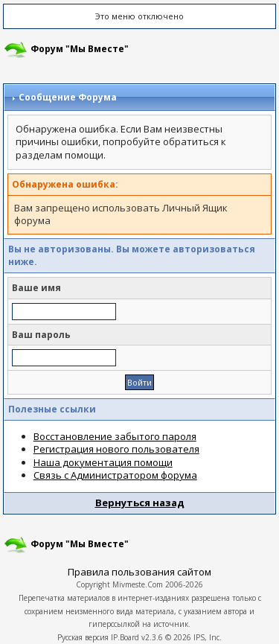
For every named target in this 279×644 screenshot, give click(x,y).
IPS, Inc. (208, 637)
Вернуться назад (140, 503)
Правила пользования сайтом (139, 572)
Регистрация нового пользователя (116, 449)
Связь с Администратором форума (115, 475)
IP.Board (125, 637)
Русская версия (83, 637)
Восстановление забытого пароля (115, 436)
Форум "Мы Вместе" (80, 49)
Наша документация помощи (103, 462)
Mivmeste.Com (138, 584)
